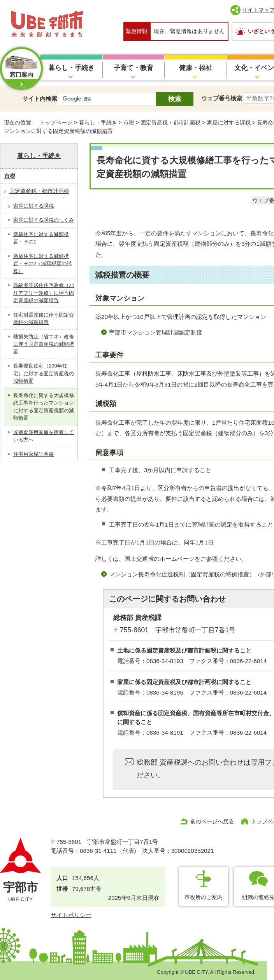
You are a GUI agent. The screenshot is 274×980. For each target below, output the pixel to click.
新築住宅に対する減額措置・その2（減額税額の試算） (42, 264)
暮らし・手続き (71, 68)
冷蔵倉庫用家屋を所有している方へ (44, 436)
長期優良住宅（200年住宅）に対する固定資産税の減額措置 (44, 373)
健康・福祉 (196, 68)
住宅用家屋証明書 (33, 454)
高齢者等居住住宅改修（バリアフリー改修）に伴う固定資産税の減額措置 (44, 293)
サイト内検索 (40, 99)
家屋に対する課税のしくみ (44, 220)
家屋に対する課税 (229, 122)
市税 (129, 122)
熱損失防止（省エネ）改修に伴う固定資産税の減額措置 (44, 344)
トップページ (56, 122)
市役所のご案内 (204, 897)
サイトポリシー (71, 915)
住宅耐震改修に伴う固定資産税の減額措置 (44, 319)
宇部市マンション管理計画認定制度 (156, 332)
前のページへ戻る (212, 821)
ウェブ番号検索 (222, 98)
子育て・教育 (133, 68)
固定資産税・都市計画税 (170, 122)
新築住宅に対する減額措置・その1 (41, 238)
